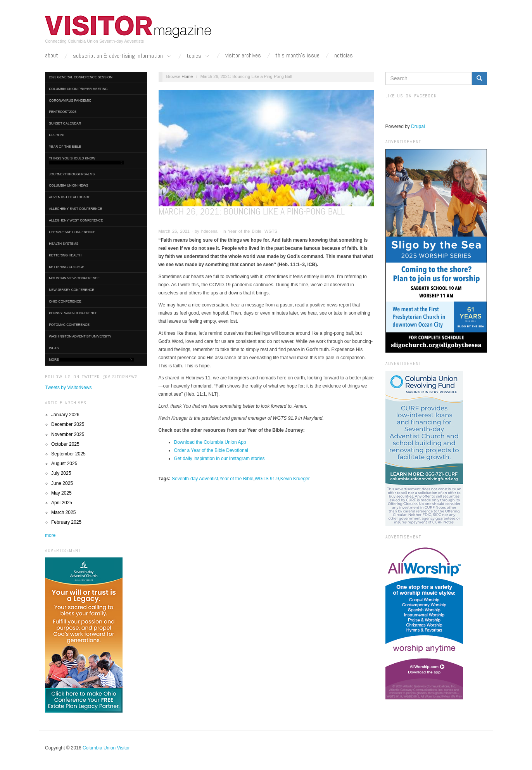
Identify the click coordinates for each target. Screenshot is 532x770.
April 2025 (62, 503)
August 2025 (64, 464)
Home (187, 76)
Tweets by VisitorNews (68, 388)
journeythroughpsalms (72, 174)
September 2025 (68, 454)
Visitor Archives (243, 55)
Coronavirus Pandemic (70, 100)
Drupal (418, 126)
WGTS (54, 348)
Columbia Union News (69, 185)
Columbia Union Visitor (106, 748)
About (52, 55)
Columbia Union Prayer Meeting (78, 89)
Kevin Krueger (295, 479)
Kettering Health (65, 255)
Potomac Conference (69, 325)
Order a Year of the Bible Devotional (211, 450)
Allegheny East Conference (75, 209)
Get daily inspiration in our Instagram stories (219, 459)
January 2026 (65, 415)
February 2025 (66, 522)
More (91, 360)
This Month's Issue (297, 55)
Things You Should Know (86, 160)
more (50, 535)
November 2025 (68, 434)
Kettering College (66, 267)
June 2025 (62, 483)
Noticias (344, 55)
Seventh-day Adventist (195, 479)
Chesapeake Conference (72, 232)
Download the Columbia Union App (210, 442)
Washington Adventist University (80, 336)
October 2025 (65, 444)
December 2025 (68, 424)
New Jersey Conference (72, 290)
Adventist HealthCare (69, 197)
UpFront (57, 135)
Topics (199, 56)
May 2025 (61, 493)
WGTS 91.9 (267, 479)
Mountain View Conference (74, 278)
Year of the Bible (65, 147)
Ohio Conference (65, 301)
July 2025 (61, 473)
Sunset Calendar (65, 123)
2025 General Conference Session (81, 77)
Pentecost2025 (63, 112)
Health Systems (64, 244)
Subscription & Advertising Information (123, 56)
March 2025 (63, 512)
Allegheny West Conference (76, 220)
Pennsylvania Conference (73, 313)
